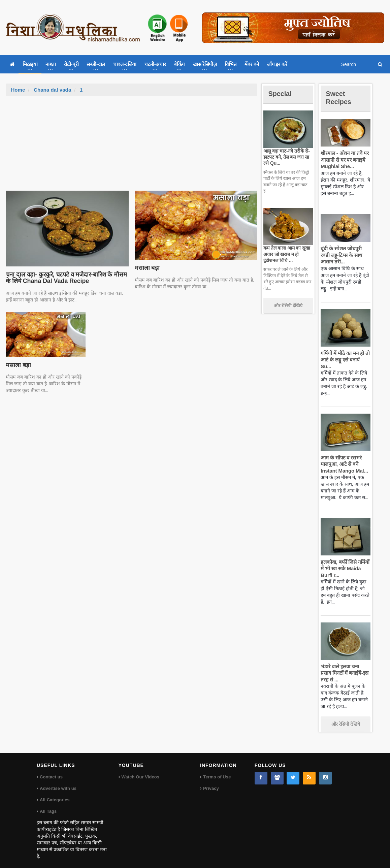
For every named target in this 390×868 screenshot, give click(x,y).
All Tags (48, 805)
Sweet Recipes (339, 98)
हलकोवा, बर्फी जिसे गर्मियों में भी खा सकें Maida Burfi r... (344, 562)
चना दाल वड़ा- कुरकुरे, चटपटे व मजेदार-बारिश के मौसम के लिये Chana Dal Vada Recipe (64, 278)
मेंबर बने (252, 64)
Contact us (51, 770)
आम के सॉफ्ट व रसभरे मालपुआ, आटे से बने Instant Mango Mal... (343, 457)
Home (18, 90)
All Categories (54, 793)
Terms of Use (217, 770)
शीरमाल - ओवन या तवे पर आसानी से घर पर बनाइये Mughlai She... (344, 160)
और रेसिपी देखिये (288, 306)
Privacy (211, 782)
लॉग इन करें (277, 64)
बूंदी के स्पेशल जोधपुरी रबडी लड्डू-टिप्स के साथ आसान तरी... (345, 255)
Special (281, 93)
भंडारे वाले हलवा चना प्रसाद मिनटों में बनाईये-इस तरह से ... (345, 666)
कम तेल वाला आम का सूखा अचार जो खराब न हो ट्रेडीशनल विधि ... (286, 254)
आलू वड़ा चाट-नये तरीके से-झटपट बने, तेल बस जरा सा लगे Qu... (286, 157)
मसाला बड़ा (147, 268)
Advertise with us (58, 782)
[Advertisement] (132, 147)
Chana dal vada (52, 90)
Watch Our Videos (140, 770)
